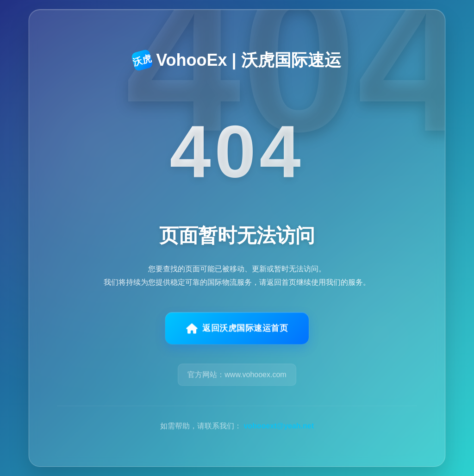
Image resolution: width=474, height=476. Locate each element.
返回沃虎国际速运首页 (237, 331)
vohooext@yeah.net (279, 430)
